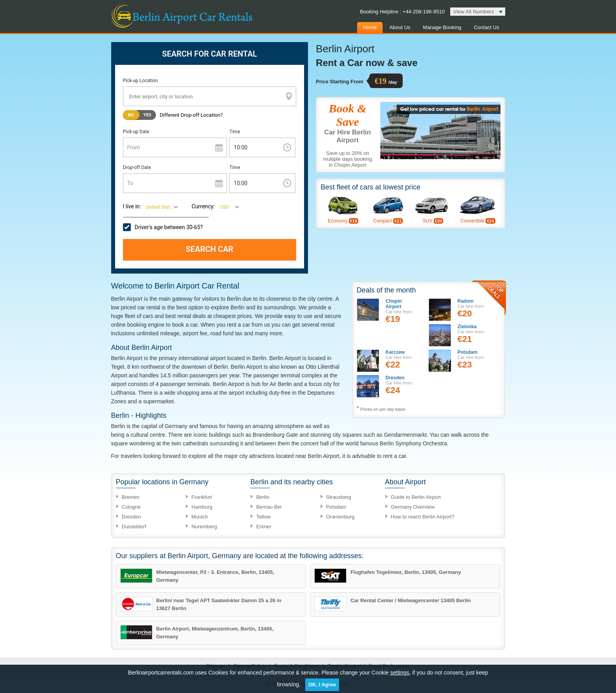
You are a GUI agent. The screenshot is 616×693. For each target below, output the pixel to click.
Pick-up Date (136, 132)
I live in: (132, 206)
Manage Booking (442, 27)
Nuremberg (204, 527)
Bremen (131, 497)
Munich (200, 517)
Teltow (263, 517)
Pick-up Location (140, 81)
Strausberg (339, 497)
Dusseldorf (134, 527)
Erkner (264, 527)
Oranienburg (340, 517)
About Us (400, 27)
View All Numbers (474, 12)
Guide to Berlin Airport (416, 497)
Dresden (131, 517)
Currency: (203, 206)
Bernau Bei (269, 507)
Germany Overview (413, 507)
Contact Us (486, 27)
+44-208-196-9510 (423, 12)
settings (400, 673)
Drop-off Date (137, 167)
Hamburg (202, 507)
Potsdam (336, 507)
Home (370, 27)
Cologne (131, 507)
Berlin (263, 497)
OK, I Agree (322, 685)
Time (235, 132)
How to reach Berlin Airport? (423, 517)
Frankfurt (202, 497)
